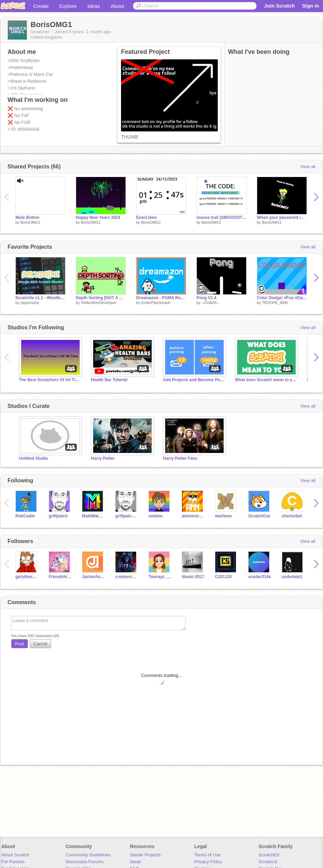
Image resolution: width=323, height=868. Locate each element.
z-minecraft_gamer (127, 577)
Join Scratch (279, 6)
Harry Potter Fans (180, 458)
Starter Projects (145, 855)
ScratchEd (269, 855)
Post (20, 644)
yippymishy (30, 303)
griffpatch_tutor (127, 516)
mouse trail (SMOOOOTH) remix (222, 218)
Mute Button (27, 218)
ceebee (155, 516)
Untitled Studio (33, 458)
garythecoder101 (27, 577)
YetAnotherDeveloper (98, 303)
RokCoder (25, 516)
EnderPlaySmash (156, 303)
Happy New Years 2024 (98, 218)
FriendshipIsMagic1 (60, 577)
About (117, 6)
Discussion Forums (85, 862)
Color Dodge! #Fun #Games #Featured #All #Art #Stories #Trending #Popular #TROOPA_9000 (282, 298)
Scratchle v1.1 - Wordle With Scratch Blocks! (40, 298)
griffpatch (58, 516)
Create (41, 6)
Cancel (40, 644)
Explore (68, 6)
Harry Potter (103, 458)
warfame (223, 516)
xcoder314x (260, 577)
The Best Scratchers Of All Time (50, 380)
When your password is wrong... (282, 218)
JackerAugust (93, 577)
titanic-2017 (193, 577)
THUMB (130, 137)
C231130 (223, 577)
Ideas (94, 6)
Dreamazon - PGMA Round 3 (161, 298)
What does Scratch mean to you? (266, 380)
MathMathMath (93, 516)
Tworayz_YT (160, 577)
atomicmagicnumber (193, 516)
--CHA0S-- (210, 303)
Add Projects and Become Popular (194, 380)
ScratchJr (268, 862)
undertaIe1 (292, 577)
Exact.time (146, 218)
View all (308, 167)
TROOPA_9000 (275, 303)
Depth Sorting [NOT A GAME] (101, 298)
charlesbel (292, 516)
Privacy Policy (208, 862)
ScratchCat (259, 516)
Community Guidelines (88, 855)
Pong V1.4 (206, 298)
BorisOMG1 (30, 222)
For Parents (13, 862)
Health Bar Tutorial (109, 380)
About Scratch (15, 855)
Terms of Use (208, 855)
